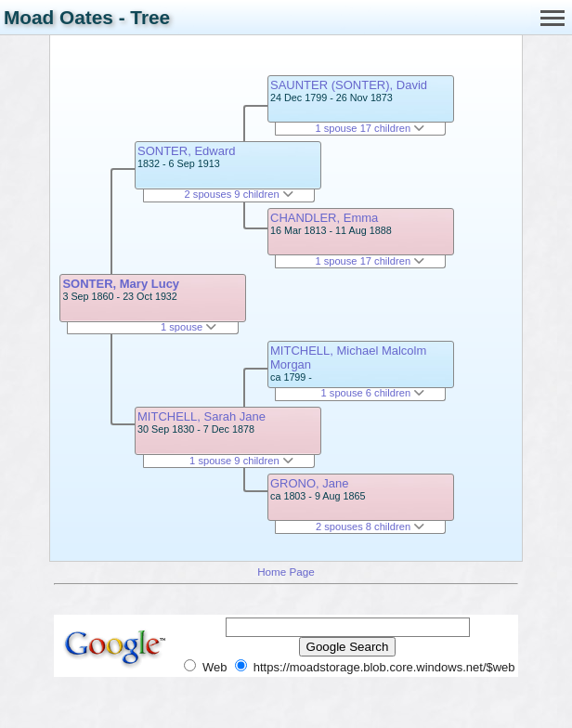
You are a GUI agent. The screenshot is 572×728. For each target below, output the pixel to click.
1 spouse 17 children (370, 128)
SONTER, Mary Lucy (121, 284)
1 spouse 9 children (241, 461)
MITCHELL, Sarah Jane (201, 416)
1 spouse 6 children (373, 393)
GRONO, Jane (310, 483)
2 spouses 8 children (370, 526)
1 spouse (188, 327)
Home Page (286, 572)
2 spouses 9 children (239, 194)
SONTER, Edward (186, 151)
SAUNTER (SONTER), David (349, 85)
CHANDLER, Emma (324, 218)
